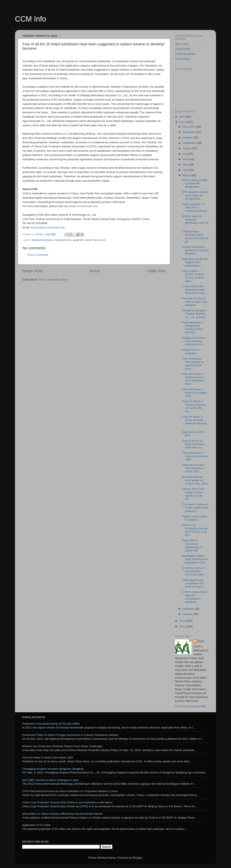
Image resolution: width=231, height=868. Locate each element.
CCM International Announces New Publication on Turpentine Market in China (70, 791)
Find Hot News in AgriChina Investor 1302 (195, 456)
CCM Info (31, 19)
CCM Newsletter (185, 54)
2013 (183, 122)
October (188, 138)
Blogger (137, 858)
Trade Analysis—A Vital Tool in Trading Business (194, 207)
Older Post (157, 271)
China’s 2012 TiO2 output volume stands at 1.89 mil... (193, 494)
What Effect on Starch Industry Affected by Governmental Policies (62, 814)
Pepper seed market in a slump (194, 518)
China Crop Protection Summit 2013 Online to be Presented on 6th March (67, 802)
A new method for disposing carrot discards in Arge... (194, 290)
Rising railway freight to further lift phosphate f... (195, 183)
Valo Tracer (182, 44)
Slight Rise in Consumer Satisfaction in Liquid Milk (192, 545)
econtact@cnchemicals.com (48, 227)
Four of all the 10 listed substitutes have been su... (194, 444)
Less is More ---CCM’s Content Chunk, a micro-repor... (193, 276)
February (189, 609)
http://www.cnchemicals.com (81, 206)
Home (95, 271)
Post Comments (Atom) (54, 280)
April (186, 170)
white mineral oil (95, 240)
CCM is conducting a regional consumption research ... (195, 597)
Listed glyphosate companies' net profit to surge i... (194, 583)
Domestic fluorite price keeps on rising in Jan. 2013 (195, 480)
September (190, 143)
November (189, 132)
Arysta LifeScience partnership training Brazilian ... (195, 250)
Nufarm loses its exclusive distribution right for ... (195, 221)
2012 (183, 621)
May (186, 164)
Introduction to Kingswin (191, 351)
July (185, 154)
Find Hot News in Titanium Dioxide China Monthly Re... (194, 406)
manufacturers (63, 240)
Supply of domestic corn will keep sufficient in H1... (194, 341)
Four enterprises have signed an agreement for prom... (193, 364)
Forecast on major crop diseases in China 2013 (194, 468)
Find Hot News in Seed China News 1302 (195, 393)
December (189, 127)
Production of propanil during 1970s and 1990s (51, 724)
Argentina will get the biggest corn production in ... (195, 262)
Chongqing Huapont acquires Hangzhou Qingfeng (53, 769)
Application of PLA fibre (37, 825)
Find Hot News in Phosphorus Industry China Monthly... (193, 328)
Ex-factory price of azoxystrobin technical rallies (193, 571)
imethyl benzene (42, 240)
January (188, 614)
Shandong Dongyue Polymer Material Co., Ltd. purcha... (194, 314)
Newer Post (32, 271)
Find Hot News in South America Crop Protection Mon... (193, 379)
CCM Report (183, 59)
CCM (201, 641)
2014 (183, 117)
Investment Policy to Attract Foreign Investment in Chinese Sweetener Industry (70, 735)
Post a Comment (38, 255)
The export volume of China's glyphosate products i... (195, 508)
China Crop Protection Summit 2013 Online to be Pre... (195, 530)
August (187, 148)
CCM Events (183, 49)
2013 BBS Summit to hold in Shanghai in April (50, 780)
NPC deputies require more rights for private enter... (195, 195)
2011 (183, 626)
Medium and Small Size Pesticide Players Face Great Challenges (62, 746)
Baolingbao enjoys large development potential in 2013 (195, 559)
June (186, 159)
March (187, 175)
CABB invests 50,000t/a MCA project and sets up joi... (195, 237)
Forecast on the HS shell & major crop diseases (195, 302)
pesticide (78, 240)
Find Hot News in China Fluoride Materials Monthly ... (194, 422)
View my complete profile (190, 706)
